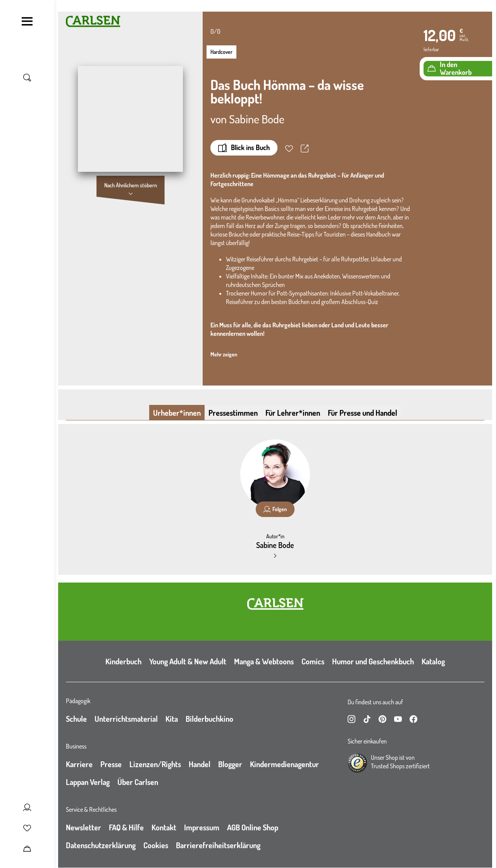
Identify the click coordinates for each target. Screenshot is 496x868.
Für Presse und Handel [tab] (363, 413)
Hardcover (221, 52)
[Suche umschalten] (27, 78)
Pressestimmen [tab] (233, 413)
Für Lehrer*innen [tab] (293, 413)
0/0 (215, 31)
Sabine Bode (257, 119)
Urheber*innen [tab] (177, 413)
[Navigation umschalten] (27, 21)
